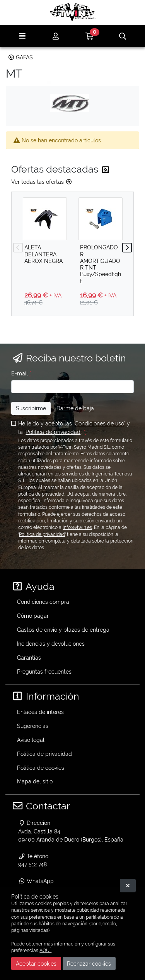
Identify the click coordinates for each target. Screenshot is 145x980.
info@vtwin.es (77, 527)
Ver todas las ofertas (42, 182)
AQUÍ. (45, 951)
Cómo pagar (33, 616)
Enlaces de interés (40, 712)
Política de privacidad (53, 432)
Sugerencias (33, 726)
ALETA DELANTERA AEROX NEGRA (43, 254)
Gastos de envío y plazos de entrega (63, 630)
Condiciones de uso (99, 423)
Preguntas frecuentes (44, 671)
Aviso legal (31, 740)
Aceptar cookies (36, 964)
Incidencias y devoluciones (51, 644)
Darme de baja (75, 408)
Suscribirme (31, 408)
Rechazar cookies (89, 964)
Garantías (29, 658)
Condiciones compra (43, 602)
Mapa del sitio (35, 781)
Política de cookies (41, 768)
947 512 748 (32, 864)
